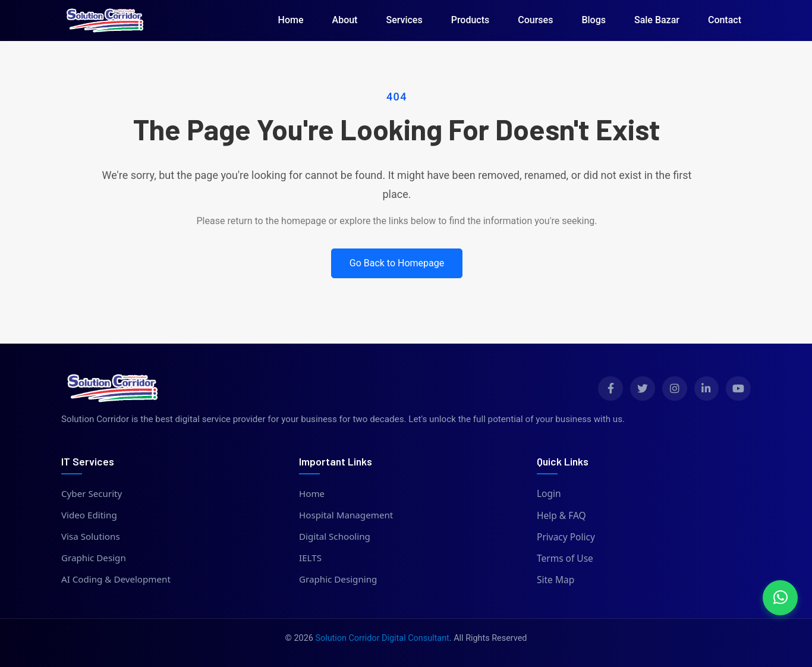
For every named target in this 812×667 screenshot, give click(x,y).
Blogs (594, 20)
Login (549, 493)
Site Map (556, 580)
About (345, 20)
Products (470, 20)
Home (291, 20)
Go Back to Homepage (397, 263)
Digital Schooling (336, 537)
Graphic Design (94, 558)
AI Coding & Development (117, 580)
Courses (535, 20)
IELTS (311, 558)
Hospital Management (347, 515)
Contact (725, 20)
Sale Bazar (657, 20)
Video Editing (90, 515)
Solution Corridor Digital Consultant (382, 638)
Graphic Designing (339, 580)
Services (404, 20)
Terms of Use (565, 558)
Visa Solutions (91, 537)
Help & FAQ (561, 515)
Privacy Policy (566, 537)
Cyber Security (92, 493)
